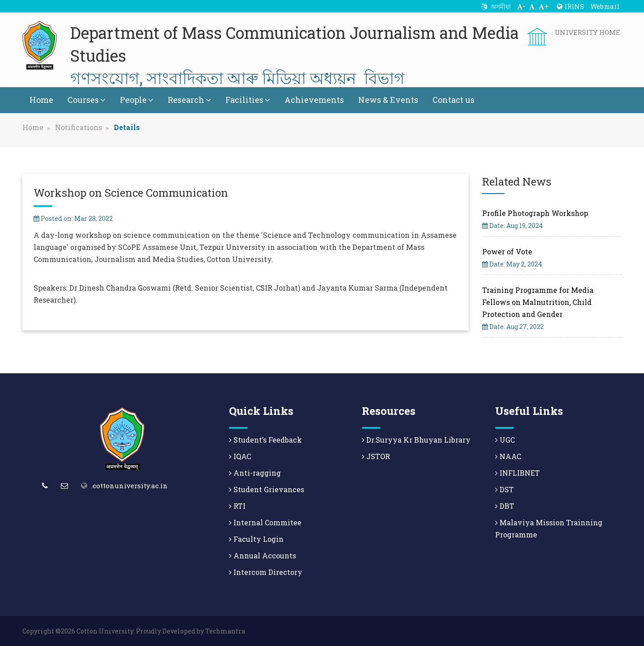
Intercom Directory (266, 572)
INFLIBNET (517, 473)
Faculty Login (256, 539)
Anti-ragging (255, 473)
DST (504, 489)
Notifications (78, 127)
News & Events (388, 100)
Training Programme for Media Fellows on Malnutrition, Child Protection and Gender (538, 302)
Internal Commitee (265, 522)
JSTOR (376, 456)
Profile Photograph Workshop (535, 213)
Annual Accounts (263, 555)
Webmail (605, 6)
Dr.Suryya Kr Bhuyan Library (416, 440)
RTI (237, 506)
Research (189, 100)
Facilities (248, 100)
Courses (87, 100)
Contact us (453, 100)
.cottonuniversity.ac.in (129, 486)
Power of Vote (507, 251)
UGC (505, 440)
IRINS (570, 6)
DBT (505, 506)
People (137, 100)
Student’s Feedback (265, 440)
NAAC (508, 456)
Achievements (314, 100)
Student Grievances (267, 489)
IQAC (240, 456)
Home (41, 100)
